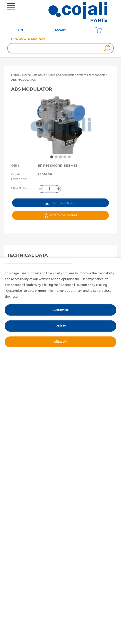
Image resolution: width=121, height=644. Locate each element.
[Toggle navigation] (11, 7)
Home (15, 75)
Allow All (60, 342)
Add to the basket (60, 215)
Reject (61, 326)
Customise (61, 310)
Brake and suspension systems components (77, 75)
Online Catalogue (34, 75)
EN (21, 30)
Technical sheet (61, 203)
